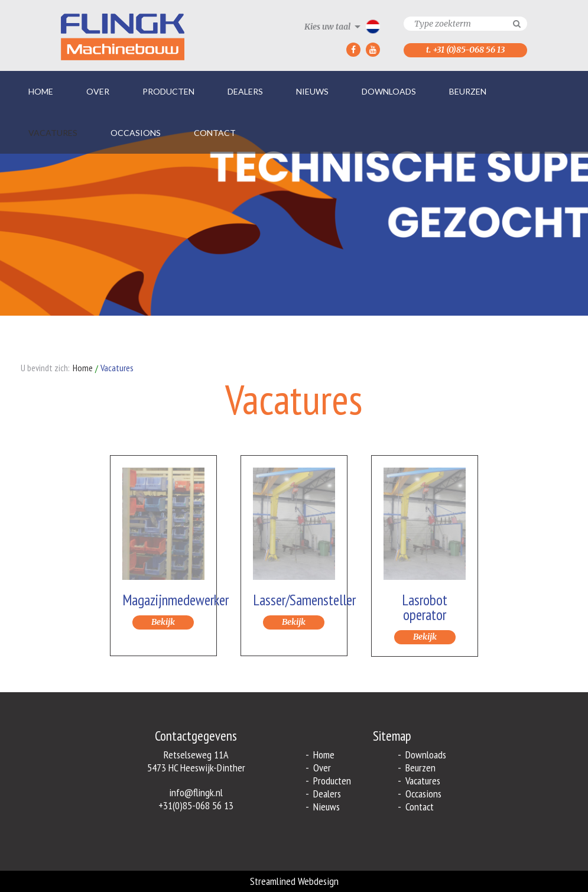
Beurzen (468, 91)
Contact (215, 133)
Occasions (136, 133)
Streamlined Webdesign (294, 881)
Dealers (245, 91)
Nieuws (312, 91)
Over (98, 91)
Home (41, 91)
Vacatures (53, 133)
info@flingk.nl (196, 792)
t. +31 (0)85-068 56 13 (465, 50)
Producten (168, 91)
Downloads (389, 91)
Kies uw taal (327, 27)
